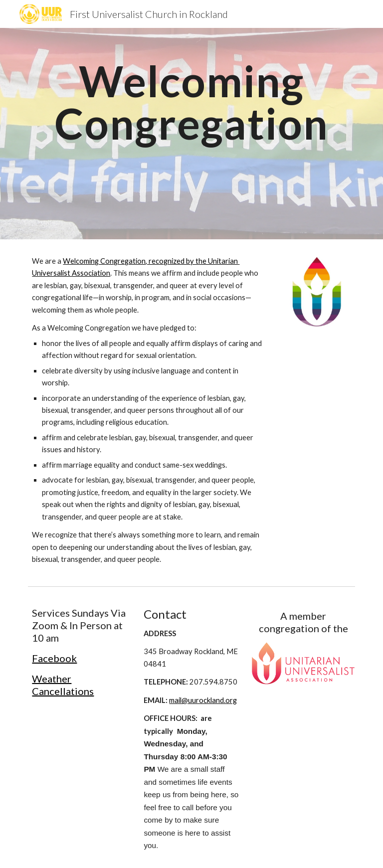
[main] (191, 134)
